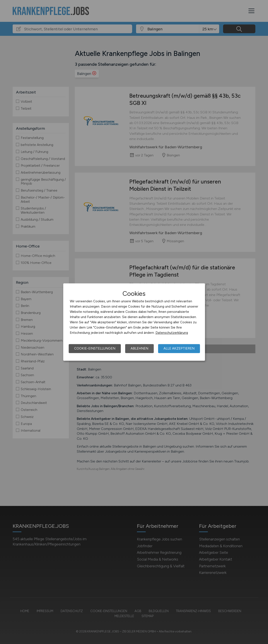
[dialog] (134, 322)
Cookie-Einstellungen (95, 348)
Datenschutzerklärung (172, 333)
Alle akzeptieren (179, 348)
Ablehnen (139, 348)
